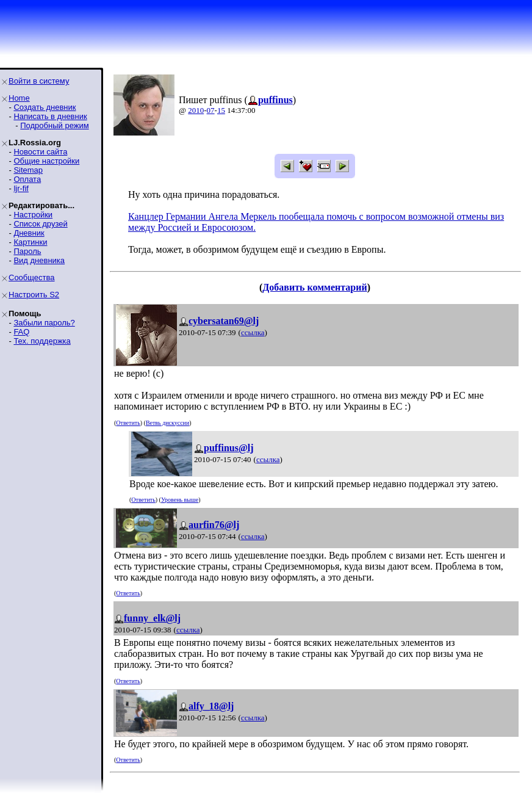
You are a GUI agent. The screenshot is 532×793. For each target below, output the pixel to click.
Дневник (29, 233)
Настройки (33, 215)
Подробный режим (54, 125)
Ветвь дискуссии (167, 423)
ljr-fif (21, 188)
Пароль (27, 251)
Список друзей (40, 224)
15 (221, 110)
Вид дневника (39, 260)
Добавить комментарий (315, 287)
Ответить (128, 423)
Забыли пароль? (44, 323)
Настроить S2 (34, 295)
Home (19, 98)
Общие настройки (46, 161)
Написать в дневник (50, 116)
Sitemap (28, 170)
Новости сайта (40, 152)
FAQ (21, 332)
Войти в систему (39, 81)
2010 (196, 110)
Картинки (30, 242)
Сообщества (32, 277)
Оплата (27, 179)
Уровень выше (180, 500)
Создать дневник (45, 107)
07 (211, 110)
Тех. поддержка (42, 341)
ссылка (253, 332)
